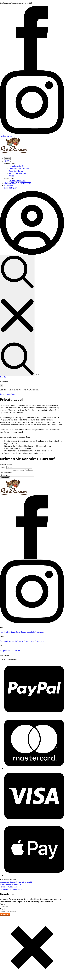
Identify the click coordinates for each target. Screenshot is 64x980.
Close (7, 159)
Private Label (29, 641)
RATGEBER (9, 185)
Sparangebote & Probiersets (33, 632)
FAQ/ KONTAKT (10, 188)
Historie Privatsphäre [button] (9, 887)
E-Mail (3, 467)
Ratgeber (4, 651)
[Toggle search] (17, 272)
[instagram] (32, 134)
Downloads (39, 641)
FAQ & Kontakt (14, 651)
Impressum (5, 882)
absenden (5, 914)
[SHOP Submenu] (10, 162)
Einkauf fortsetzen (7, 394)
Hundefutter (5, 632)
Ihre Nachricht (7, 473)
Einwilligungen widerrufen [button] (11, 889)
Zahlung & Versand (8, 641)
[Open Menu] (1, 155)
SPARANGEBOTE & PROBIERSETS (18, 183)
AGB (30, 882)
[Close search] (17, 316)
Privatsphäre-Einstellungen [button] (11, 884)
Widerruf (20, 641)
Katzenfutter (16, 632)
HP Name (4, 475)
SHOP (7, 161)
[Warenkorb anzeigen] (3, 377)
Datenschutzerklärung (19, 882)
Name (3, 465)
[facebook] (32, 69)
